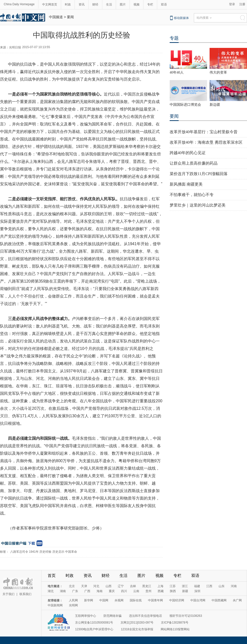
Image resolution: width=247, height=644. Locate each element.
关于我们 (8, 594)
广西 (87, 591)
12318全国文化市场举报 (137, 629)
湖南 (63, 591)
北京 (72, 586)
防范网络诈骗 (113, 616)
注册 (242, 4)
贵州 (148, 591)
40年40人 (177, 72)
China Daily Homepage (19, 4)
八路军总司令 (19, 552)
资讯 (82, 4)
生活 (109, 4)
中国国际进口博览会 (185, 105)
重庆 (112, 591)
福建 (197, 586)
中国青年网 (155, 600)
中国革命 (71, 552)
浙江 (185, 586)
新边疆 (215, 105)
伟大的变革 (218, 72)
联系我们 (25, 594)
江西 (209, 586)
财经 (95, 4)
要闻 (70, 17)
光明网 (73, 605)
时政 (68, 4)
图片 (123, 4)
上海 (160, 586)
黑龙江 (147, 586)
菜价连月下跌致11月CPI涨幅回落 (199, 174)
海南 (100, 591)
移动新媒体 (181, 18)
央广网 (237, 600)
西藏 (161, 591)
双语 (164, 4)
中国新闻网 (55, 605)
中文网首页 (50, 4)
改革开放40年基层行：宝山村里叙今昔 (204, 132)
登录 (232, 4)
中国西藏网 (219, 600)
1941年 (34, 552)
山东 (222, 586)
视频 (136, 4)
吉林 (133, 586)
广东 (75, 591)
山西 (109, 586)
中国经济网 (177, 600)
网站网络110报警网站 (175, 629)
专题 (174, 38)
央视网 (119, 600)
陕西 (173, 591)
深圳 (197, 591)
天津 (84, 586)
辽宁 (121, 586)
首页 (52, 576)
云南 (136, 591)
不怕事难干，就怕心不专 (192, 195)
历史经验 (45, 552)
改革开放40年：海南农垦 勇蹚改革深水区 (206, 142)
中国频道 (56, 17)
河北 (96, 586)
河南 (234, 586)
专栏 (150, 4)
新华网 (89, 600)
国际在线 (136, 600)
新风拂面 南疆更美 (186, 184)
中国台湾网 (198, 600)
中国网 (104, 600)
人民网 (73, 600)
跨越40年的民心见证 (188, 153)
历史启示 (58, 552)
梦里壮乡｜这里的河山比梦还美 (198, 205)
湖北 (51, 591)
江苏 (173, 586)
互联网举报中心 (86, 616)
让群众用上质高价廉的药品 (194, 163)
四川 (124, 591)
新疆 (185, 591)
